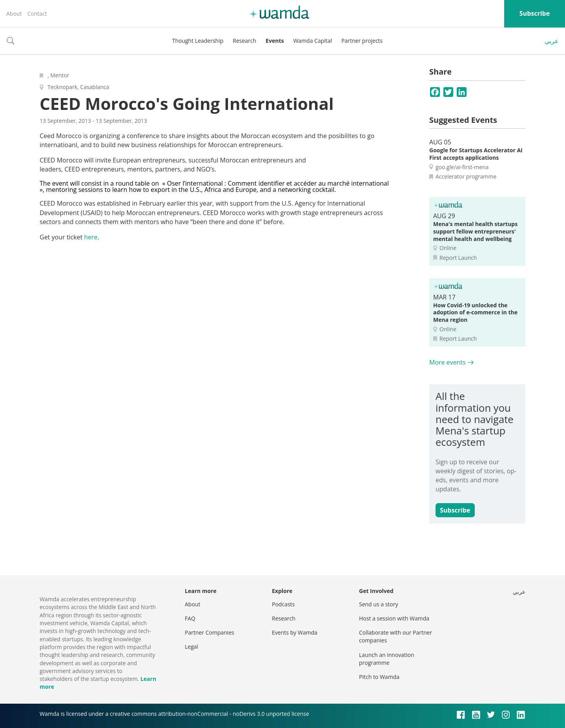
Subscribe (535, 13)
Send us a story (378, 604)
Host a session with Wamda (394, 618)
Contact (37, 14)
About (14, 14)
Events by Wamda (295, 632)
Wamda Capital (313, 41)
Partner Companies (210, 632)
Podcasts (283, 604)
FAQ (190, 618)
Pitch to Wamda (379, 677)
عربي (552, 41)
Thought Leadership (198, 41)
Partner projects (362, 41)
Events (275, 41)
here (91, 237)
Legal (191, 647)
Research (244, 41)
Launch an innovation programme (387, 659)
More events (447, 362)
